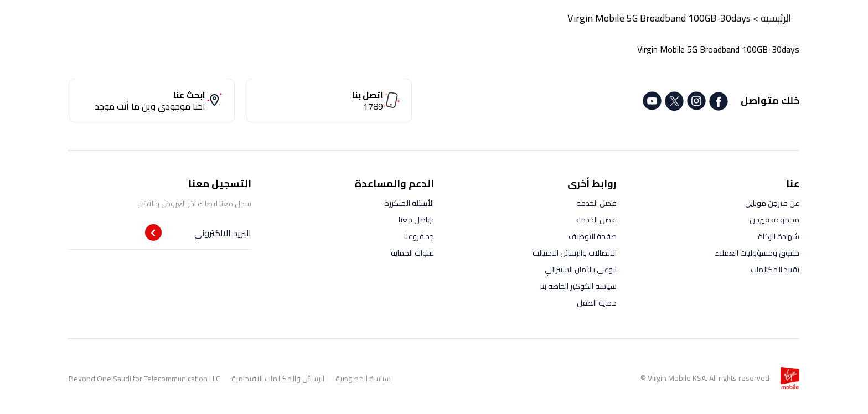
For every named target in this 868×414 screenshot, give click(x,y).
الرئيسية (776, 18)
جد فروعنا (419, 236)
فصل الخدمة (596, 203)
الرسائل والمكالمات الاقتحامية (278, 379)
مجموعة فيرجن (774, 220)
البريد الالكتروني (223, 233)
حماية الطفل (597, 303)
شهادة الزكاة (779, 236)
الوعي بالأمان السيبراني (581, 270)
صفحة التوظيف (593, 236)
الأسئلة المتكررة (409, 203)
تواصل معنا (416, 220)
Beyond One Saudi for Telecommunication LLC (144, 379)
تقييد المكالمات (775, 270)
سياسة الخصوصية (363, 379)
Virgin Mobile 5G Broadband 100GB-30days (659, 18)
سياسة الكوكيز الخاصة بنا (578, 286)
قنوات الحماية (412, 253)
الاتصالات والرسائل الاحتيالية (575, 253)
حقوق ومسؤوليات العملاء (757, 253)
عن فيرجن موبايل (772, 203)
